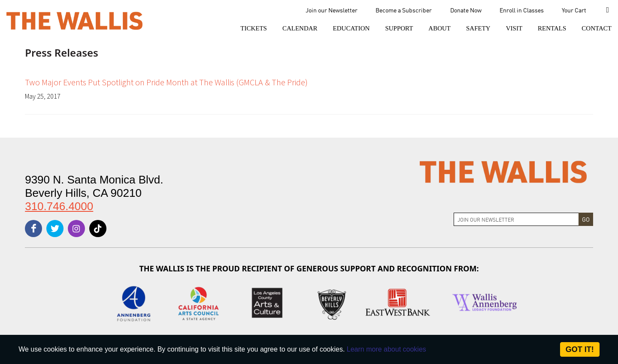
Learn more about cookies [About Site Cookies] (386, 349)
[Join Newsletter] (516, 219)
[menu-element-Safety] (478, 28)
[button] (254, 28)
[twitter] (55, 229)
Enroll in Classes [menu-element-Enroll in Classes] (522, 10)
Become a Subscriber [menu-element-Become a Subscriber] (404, 10)
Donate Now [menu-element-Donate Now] (466, 10)
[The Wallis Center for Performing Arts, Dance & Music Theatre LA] (74, 20)
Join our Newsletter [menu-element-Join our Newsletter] (332, 10)
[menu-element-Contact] (593, 28)
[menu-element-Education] (351, 28)
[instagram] (76, 229)
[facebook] (33, 229)
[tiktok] (98, 229)
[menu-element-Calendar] (300, 28)
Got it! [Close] (580, 349)
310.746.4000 (59, 206)
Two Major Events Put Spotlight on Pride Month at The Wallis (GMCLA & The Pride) (166, 82)
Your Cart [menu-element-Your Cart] (574, 10)
